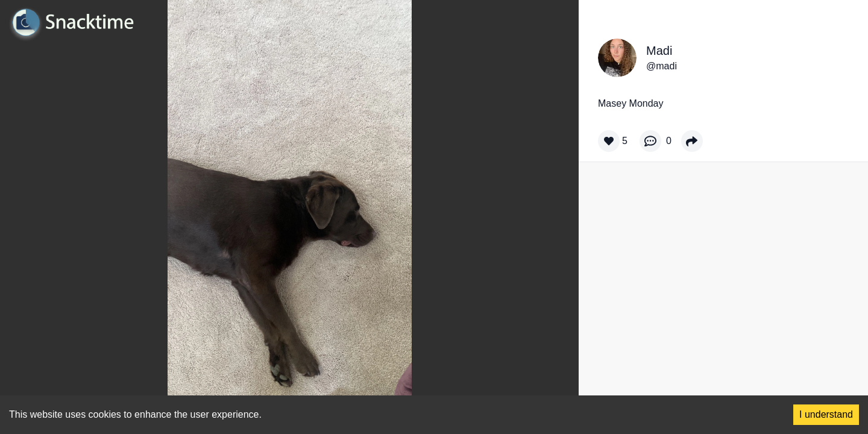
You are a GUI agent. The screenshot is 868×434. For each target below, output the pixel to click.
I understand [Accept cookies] (826, 414)
